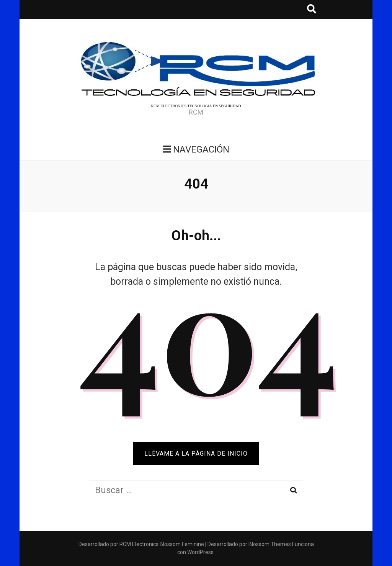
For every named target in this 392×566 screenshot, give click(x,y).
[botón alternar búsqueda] (312, 10)
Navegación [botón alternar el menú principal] (196, 149)
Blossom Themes (270, 544)
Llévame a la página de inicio (196, 454)
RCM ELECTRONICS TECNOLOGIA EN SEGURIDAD (196, 106)
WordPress (200, 552)
